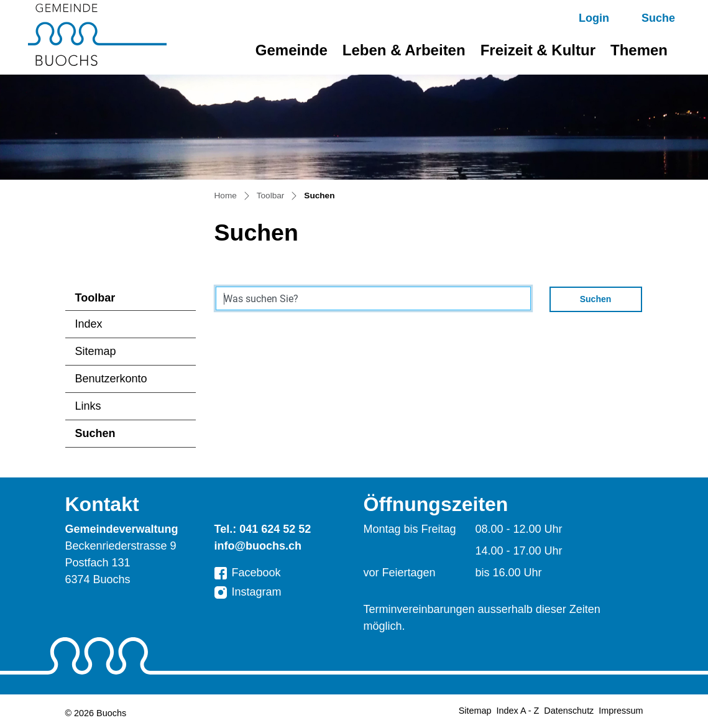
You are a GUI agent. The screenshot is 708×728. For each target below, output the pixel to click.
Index (89, 324)
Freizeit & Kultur (538, 50)
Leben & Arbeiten (404, 50)
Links (88, 406)
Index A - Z (518, 711)
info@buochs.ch (258, 546)
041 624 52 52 (275, 529)
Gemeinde (292, 50)
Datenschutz (569, 711)
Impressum (621, 711)
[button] (647, 18)
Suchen (114, 437)
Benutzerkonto (111, 379)
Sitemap (96, 351)
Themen (639, 50)
